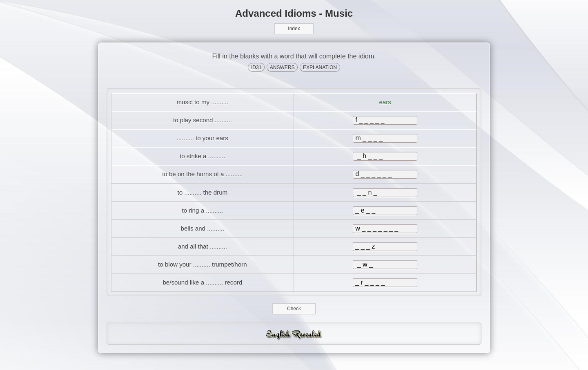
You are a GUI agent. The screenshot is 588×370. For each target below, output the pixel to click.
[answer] (385, 122)
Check (294, 317)
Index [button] (294, 29)
